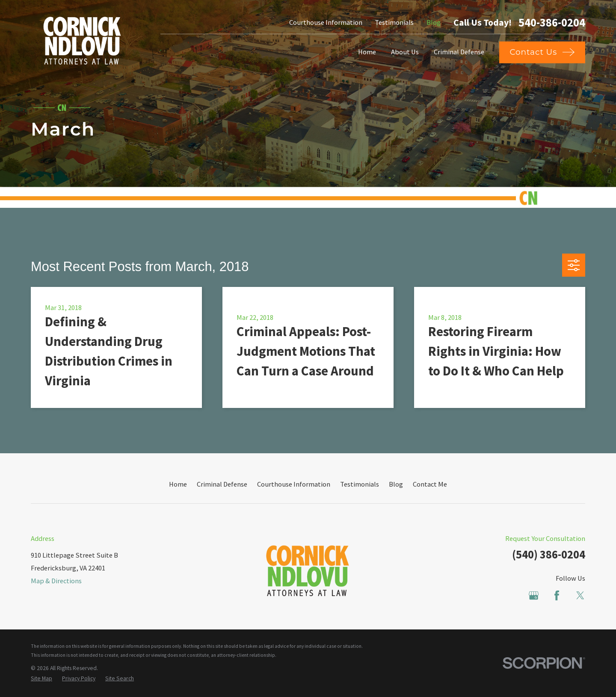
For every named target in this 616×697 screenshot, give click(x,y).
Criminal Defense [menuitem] (459, 52)
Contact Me (430, 484)
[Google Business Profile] (534, 595)
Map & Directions (56, 581)
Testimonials (394, 22)
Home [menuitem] (367, 52)
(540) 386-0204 (549, 554)
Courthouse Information (326, 22)
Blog (434, 22)
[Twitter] (580, 595)
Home (178, 484)
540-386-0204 (552, 23)
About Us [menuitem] (405, 52)
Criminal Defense (222, 484)
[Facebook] (557, 595)
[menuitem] (41, 679)
